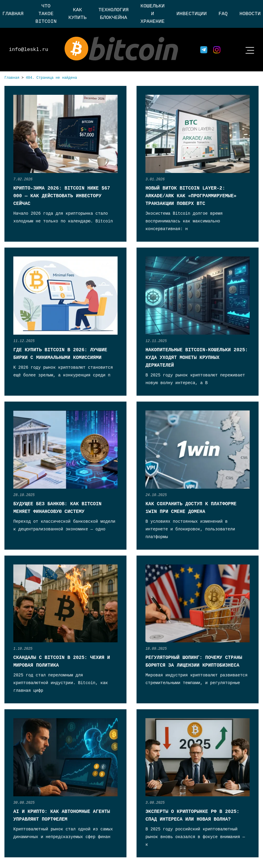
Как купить (77, 14)
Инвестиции (192, 14)
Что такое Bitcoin (46, 14)
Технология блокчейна (113, 14)
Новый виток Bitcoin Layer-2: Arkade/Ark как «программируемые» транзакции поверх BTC (191, 196)
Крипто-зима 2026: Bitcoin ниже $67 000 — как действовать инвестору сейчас (62, 196)
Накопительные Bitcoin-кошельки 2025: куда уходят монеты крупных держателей (197, 358)
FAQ (223, 14)
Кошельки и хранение (153, 14)
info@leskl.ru (29, 50)
